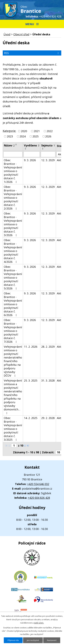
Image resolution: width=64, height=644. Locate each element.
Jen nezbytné (33, 640)
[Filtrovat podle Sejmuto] (48, 154)
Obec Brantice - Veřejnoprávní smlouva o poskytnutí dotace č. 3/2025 (13, 429)
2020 (24, 131)
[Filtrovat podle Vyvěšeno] (32, 154)
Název (9, 145)
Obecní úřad (21, 34)
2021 (37, 131)
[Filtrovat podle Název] (13, 154)
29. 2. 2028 (48, 418)
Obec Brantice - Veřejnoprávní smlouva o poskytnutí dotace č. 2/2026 (13, 198)
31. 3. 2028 (48, 380)
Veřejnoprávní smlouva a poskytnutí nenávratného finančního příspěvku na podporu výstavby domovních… (13, 397)
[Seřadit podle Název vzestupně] (16, 144)
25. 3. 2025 (31, 380)
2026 (48, 136)
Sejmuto (48, 145)
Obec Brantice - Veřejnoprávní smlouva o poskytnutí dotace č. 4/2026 (13, 251)
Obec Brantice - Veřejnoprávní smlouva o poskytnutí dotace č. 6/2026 (13, 304)
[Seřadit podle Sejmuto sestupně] (43, 149)
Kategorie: (9, 131)
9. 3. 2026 (30, 160)
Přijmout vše (13, 640)
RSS (32, 53)
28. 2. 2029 (48, 347)
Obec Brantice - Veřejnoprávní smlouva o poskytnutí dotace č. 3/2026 (13, 224)
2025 (35, 136)
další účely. (39, 623)
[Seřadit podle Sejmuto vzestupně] (43, 148)
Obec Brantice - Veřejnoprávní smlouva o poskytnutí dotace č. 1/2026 (13, 171)
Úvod (7, 34)
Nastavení (52, 640)
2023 (10, 136)
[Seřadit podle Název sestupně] (16, 145)
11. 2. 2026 (31, 347)
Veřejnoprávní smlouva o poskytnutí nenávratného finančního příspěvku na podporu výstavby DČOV (13, 361)
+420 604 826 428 (50, 16)
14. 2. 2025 (31, 418)
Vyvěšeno (32, 145)
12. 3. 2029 (48, 160)
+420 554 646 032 (38, 484)
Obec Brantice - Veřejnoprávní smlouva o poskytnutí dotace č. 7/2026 (13, 331)
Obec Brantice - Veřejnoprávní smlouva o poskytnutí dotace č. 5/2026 (13, 278)
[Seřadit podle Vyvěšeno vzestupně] (26, 148)
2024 (23, 136)
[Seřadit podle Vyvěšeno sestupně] (26, 149)
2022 (50, 131)
